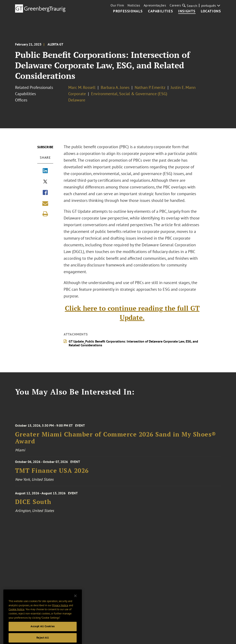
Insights (187, 11)
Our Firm (117, 5)
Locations (211, 11)
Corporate (77, 94)
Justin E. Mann (183, 87)
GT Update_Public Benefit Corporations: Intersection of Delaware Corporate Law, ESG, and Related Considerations (134, 343)
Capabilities (161, 11)
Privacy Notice (60, 611)
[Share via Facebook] (45, 193)
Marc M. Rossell (82, 87)
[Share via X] (45, 182)
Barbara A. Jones (115, 87)
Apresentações (155, 5)
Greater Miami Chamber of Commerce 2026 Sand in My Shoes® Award (116, 441)
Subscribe (45, 147)
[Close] (75, 602)
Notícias (134, 5)
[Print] (45, 214)
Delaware (77, 100)
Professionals (128, 11)
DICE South (33, 505)
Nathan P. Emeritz (150, 87)
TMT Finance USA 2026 (52, 473)
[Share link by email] (45, 203)
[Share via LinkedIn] (45, 171)
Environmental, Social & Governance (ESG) (129, 94)
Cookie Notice (17, 615)
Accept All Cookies (43, 632)
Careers (175, 5)
